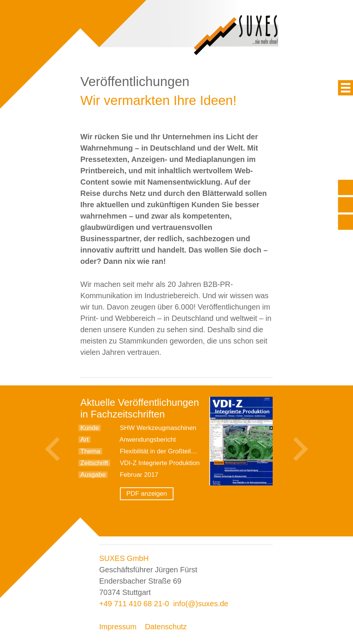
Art (84, 440)
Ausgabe (93, 475)
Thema (90, 451)
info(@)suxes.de (201, 604)
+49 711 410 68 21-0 (134, 604)
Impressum (118, 627)
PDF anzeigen (147, 494)
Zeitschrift (94, 463)
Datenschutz (166, 627)
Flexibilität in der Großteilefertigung (170, 451)
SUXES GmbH (124, 558)
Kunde (90, 428)
